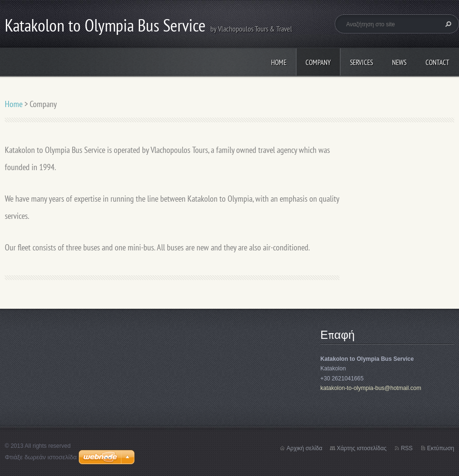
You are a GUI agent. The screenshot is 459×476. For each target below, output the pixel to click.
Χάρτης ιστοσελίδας (361, 448)
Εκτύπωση (441, 448)
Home (279, 62)
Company (318, 62)
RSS (407, 448)
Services (361, 62)
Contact (437, 62)
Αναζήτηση (447, 24)
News (399, 62)
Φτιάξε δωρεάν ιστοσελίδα (41, 457)
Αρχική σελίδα (304, 448)
